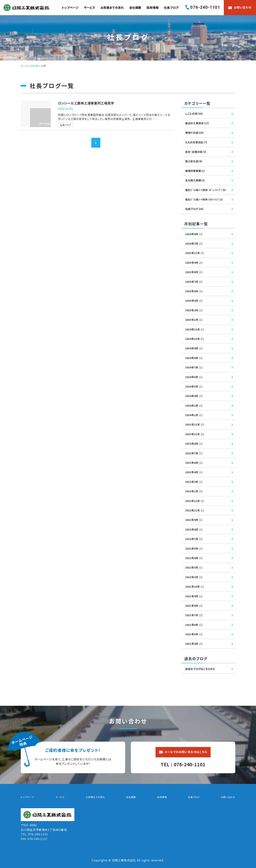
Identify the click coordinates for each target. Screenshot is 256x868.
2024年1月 (194, 415)
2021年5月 (194, 634)
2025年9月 (194, 263)
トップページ (70, 7)
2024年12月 (195, 329)
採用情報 (153, 7)
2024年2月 (194, 406)
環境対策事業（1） (195, 171)
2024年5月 (194, 386)
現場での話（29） (195, 133)
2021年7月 (194, 615)
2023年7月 (194, 453)
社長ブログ (171, 7)
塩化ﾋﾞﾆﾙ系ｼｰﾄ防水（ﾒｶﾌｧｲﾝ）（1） (204, 199)
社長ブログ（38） (195, 209)
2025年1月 (194, 320)
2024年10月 (195, 339)
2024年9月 (194, 348)
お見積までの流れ (112, 7)
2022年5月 (194, 549)
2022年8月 (194, 529)
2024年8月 (194, 358)
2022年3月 (194, 567)
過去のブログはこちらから (200, 669)
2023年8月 (194, 444)
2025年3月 (194, 310)
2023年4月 (194, 472)
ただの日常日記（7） (196, 142)
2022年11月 (195, 510)
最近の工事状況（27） (197, 123)
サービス (89, 7)
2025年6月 (194, 291)
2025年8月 (194, 272)
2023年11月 (195, 434)
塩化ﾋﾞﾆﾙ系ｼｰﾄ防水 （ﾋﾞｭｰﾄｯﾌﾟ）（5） (206, 190)
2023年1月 (194, 491)
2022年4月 (194, 558)
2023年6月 (194, 463)
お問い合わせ (228, 797)
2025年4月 (194, 301)
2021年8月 (194, 606)
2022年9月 (194, 520)
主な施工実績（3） (195, 180)
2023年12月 (195, 424)
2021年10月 (195, 587)
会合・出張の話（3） (196, 152)
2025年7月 (194, 282)
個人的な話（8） (194, 161)
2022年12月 (195, 501)
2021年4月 (194, 644)
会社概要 (135, 7)
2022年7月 (194, 539)
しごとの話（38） (194, 114)
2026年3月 (194, 243)
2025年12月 (195, 253)
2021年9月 (194, 596)
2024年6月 (194, 377)
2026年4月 (194, 234)
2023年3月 (194, 482)
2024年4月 (194, 396)
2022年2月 (194, 577)
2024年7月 (194, 367)
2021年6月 (194, 625)
